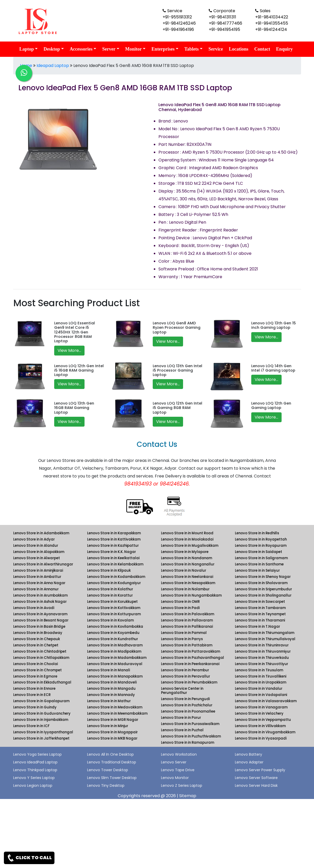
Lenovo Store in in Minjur (108, 726)
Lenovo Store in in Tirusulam (259, 670)
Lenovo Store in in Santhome (259, 564)
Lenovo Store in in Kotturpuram (114, 614)
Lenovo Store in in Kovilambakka (115, 627)
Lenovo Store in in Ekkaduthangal (42, 682)
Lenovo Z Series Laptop (182, 785)
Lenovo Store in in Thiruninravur (262, 645)
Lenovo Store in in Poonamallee (188, 711)
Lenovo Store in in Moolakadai (187, 539)
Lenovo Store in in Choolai (36, 664)
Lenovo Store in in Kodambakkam (116, 577)
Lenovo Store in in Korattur (110, 595)
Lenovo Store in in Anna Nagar (39, 583)
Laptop (27, 49)
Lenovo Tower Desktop (108, 770)
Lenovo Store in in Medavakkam (115, 707)
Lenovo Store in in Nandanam (187, 558)
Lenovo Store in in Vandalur (259, 689)
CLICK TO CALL (29, 858)
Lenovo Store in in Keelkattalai (113, 558)
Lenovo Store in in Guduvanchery (42, 713)
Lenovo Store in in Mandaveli (112, 682)
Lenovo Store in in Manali (109, 670)
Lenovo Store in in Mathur (109, 701)
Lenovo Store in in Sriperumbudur (263, 589)
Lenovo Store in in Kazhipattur (113, 546)
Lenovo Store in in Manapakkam (115, 676)
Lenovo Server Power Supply (260, 770)
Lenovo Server (174, 762)
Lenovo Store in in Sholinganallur (263, 595)
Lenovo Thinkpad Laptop (35, 770)
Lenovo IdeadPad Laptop (35, 762)
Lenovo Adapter (249, 762)
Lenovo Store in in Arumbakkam (40, 595)
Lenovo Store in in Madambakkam (117, 658)
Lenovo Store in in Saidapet (259, 552)
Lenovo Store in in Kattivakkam (114, 539)
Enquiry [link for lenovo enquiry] (284, 49)
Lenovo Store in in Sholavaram (261, 583)
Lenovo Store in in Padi (180, 608)
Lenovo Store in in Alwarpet (37, 558)
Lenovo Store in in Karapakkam (114, 533)
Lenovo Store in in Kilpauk (109, 570)
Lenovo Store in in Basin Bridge (39, 627)
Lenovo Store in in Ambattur (37, 577)
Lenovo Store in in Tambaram (260, 608)
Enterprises (163, 49)
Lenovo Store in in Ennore (34, 689)
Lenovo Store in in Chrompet (37, 670)
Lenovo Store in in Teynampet (260, 614)
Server (109, 49)
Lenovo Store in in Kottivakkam (114, 608)
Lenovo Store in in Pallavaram (187, 620)
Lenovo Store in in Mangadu (111, 689)
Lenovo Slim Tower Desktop (112, 778)
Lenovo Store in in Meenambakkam (117, 713)
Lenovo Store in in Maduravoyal (115, 664)
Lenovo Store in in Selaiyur (257, 570)
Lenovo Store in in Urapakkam (261, 682)
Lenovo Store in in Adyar (34, 539)
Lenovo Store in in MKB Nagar (112, 738)
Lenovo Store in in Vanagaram (261, 707)
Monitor (134, 49)
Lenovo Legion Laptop (33, 785)
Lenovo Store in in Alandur (36, 546)
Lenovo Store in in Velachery (259, 713)
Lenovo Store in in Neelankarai (187, 577)
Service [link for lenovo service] (216, 49)
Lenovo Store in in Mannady (111, 695)
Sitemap (188, 796)
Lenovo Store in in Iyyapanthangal (43, 732)
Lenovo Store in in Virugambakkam (265, 732)
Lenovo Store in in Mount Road (187, 533)
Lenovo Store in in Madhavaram (115, 645)
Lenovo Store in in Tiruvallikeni (261, 676)
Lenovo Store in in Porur (181, 718)
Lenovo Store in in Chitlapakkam (41, 658)
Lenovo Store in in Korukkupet (112, 602)
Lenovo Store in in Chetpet (36, 645)
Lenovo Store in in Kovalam (110, 620)
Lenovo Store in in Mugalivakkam (190, 546)
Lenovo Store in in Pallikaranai (187, 627)
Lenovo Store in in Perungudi (185, 699)
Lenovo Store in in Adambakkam (41, 533)
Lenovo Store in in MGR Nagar (113, 720)
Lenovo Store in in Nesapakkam (188, 583)
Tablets (191, 49)
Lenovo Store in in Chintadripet (40, 651)
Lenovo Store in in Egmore (35, 676)
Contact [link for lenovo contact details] (262, 49)
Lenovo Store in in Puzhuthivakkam (191, 736)
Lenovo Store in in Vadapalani (261, 695)
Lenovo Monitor (175, 778)
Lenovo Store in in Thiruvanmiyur (263, 651)
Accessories (81, 49)
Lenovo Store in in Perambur (185, 670)
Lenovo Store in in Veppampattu (263, 720)
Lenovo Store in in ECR (32, 695)
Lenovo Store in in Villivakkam (260, 726)
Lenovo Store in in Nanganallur (188, 564)
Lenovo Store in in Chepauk (37, 639)
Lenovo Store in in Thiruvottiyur (261, 664)
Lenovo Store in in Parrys (182, 639)
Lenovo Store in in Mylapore (185, 552)
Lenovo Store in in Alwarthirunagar (43, 564)
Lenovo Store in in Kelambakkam (115, 564)
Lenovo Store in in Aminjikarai (38, 570)
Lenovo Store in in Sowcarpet (260, 602)
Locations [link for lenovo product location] (239, 49)
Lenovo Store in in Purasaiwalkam (190, 724)
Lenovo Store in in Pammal (184, 633)
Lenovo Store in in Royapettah (261, 539)
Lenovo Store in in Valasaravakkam (266, 701)
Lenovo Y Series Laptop (34, 778)
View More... (69, 350)
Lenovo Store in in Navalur (184, 570)
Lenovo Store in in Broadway (38, 633)
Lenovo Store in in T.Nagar (257, 627)
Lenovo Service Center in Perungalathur (182, 691)
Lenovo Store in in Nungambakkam (191, 595)
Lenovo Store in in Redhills (257, 533)
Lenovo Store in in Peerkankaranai (190, 664)
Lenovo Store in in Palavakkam (188, 614)
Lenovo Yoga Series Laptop (37, 754)
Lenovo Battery (249, 754)
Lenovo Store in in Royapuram (261, 546)
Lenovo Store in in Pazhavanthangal (193, 658)
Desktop (52, 49)
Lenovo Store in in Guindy (35, 707)
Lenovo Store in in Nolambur (185, 589)
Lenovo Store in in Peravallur (186, 676)
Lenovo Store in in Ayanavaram (40, 614)
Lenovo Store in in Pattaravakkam (191, 651)
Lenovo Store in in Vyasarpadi (261, 738)
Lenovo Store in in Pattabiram (187, 645)
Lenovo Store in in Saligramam (261, 558)
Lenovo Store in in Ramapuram (188, 743)
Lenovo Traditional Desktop (112, 762)
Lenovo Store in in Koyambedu (113, 633)
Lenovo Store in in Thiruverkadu (262, 658)
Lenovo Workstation (179, 754)
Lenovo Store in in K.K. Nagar (111, 552)
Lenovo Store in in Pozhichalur (187, 705)
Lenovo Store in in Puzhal (182, 730)
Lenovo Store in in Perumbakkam (189, 682)
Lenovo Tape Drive (178, 770)
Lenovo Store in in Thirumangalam (265, 633)
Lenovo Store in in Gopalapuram (41, 701)
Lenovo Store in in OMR (180, 602)
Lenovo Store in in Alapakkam (39, 552)
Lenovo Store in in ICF (31, 726)
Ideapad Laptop (53, 66)
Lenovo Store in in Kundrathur (113, 639)
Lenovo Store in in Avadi (34, 608)
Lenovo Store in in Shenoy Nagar (263, 577)
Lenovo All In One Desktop (110, 754)
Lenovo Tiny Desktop (106, 785)
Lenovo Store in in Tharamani (260, 620)
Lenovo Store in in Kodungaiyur (114, 583)
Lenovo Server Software (256, 778)
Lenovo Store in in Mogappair (112, 732)
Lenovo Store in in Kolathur (110, 589)
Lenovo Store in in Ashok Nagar (40, 602)
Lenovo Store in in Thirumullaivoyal (265, 639)
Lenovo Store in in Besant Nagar (41, 620)
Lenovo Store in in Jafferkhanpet (41, 738)
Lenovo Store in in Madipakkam (114, 651)
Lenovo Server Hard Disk (256, 785)
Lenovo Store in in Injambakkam (41, 720)
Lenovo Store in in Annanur (36, 589)
